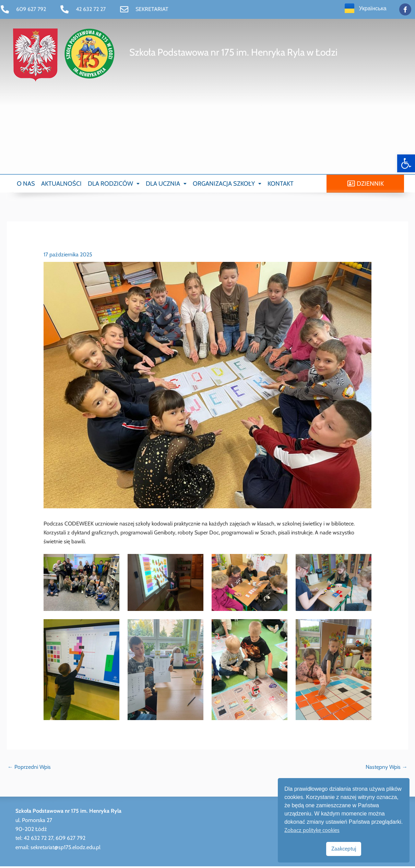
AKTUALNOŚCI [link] (61, 184)
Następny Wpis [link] (387, 769)
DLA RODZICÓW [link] (114, 184)
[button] (114, 184)
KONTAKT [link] (281, 184)
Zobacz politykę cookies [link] (312, 830)
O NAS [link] (26, 184)
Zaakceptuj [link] (344, 849)
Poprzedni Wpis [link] (29, 769)
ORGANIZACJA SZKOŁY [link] (227, 184)
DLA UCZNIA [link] (166, 184)
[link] (406, 163)
